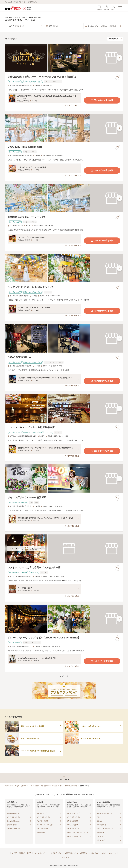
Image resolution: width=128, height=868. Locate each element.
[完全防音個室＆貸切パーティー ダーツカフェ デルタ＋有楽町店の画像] (64, 58)
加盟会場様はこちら (71, 853)
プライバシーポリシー (42, 853)
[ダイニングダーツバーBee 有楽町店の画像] (64, 479)
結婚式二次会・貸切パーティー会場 (46, 786)
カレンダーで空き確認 (102, 170)
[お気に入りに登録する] (118, 77)
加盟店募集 (83, 853)
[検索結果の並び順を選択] (115, 39)
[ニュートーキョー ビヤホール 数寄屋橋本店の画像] (64, 408)
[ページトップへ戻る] (64, 778)
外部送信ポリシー (57, 853)
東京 (61, 786)
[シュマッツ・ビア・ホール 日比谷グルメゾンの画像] (64, 268)
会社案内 (14, 853)
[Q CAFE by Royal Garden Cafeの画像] (64, 128)
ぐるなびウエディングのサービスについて (103, 853)
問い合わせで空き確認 (102, 100)
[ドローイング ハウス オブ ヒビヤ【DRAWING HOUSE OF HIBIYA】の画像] (64, 619)
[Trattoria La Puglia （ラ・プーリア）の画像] (64, 198)
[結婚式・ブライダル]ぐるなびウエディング (19, 786)
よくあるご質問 (64, 858)
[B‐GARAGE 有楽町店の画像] (64, 338)
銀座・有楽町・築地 (71, 786)
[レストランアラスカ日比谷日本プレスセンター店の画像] (64, 549)
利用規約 (22, 853)
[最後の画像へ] (119, 58)
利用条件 (30, 853)
